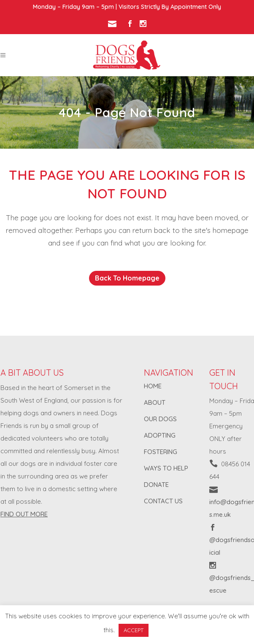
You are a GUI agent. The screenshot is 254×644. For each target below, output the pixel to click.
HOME (153, 386)
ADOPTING (160, 435)
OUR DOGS (160, 419)
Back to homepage (127, 278)
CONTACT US (163, 501)
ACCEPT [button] (134, 630)
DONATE (156, 485)
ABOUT (155, 402)
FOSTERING (161, 452)
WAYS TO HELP (166, 468)
